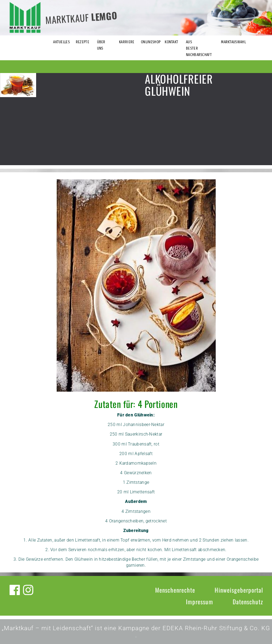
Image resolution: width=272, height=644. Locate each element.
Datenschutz (248, 602)
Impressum (200, 602)
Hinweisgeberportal (239, 590)
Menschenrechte (175, 590)
